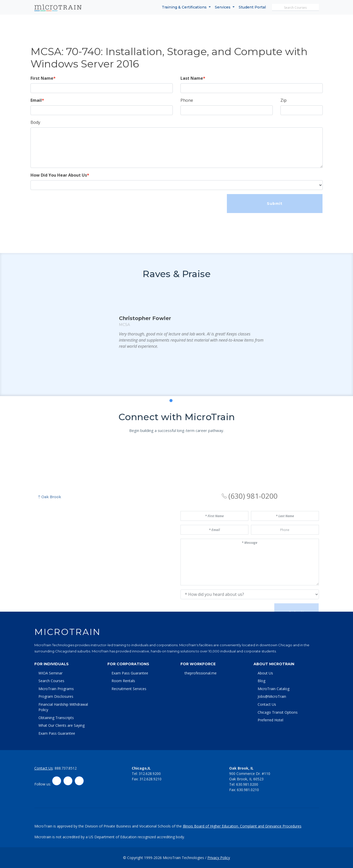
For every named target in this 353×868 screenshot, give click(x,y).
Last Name (192, 78)
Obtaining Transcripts (56, 718)
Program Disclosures (56, 696)
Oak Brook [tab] (50, 539)
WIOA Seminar (51, 673)
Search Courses (51, 681)
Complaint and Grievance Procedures (271, 826)
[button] (165, 428)
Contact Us (267, 704)
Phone (187, 100)
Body (35, 122)
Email (36, 100)
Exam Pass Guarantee (57, 733)
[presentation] (69, 204)
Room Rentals (123, 681)
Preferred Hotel (270, 720)
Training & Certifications (185, 7)
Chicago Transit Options (278, 712)
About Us (265, 673)
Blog (261, 681)
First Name (42, 78)
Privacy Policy (219, 858)
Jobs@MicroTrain (272, 696)
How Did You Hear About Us (59, 175)
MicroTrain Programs (56, 689)
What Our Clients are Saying (62, 725)
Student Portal (252, 7)
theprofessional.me (201, 673)
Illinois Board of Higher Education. (211, 826)
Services (223, 7)
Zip (284, 100)
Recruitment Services (129, 689)
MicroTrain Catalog (274, 689)
